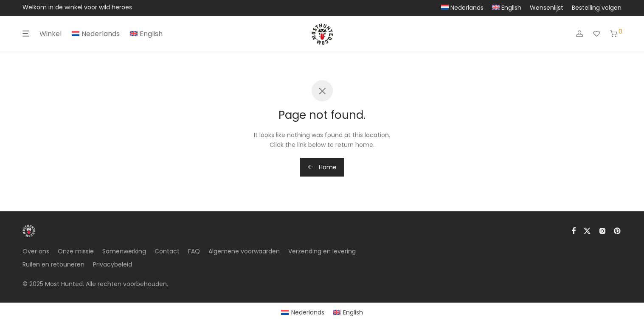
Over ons (36, 251)
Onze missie (76, 251)
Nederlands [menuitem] (308, 312)
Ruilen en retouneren (53, 264)
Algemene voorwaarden (244, 251)
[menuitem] (462, 8)
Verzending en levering (322, 251)
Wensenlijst (547, 8)
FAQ (194, 251)
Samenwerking (124, 251)
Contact (167, 251)
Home (322, 167)
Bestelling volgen (597, 8)
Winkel (51, 34)
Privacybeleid (112, 264)
